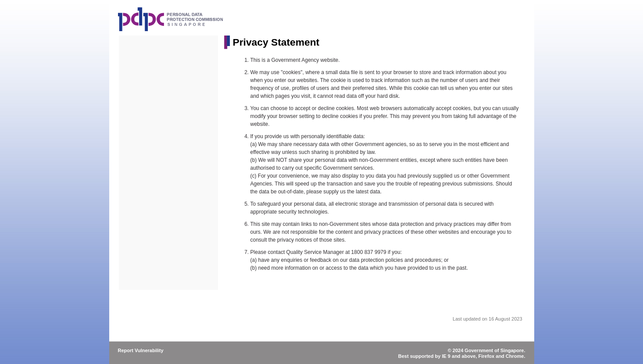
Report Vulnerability (141, 350)
